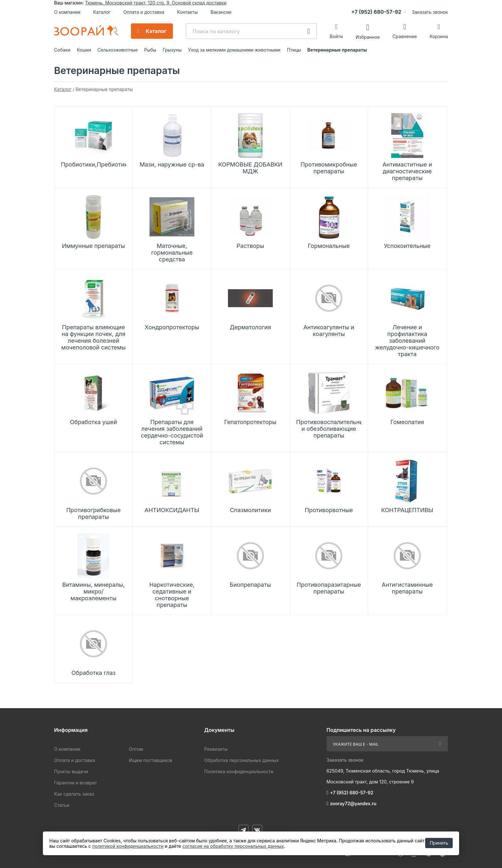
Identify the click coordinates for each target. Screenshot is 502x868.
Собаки (62, 50)
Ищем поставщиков (150, 760)
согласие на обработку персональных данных (233, 846)
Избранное (368, 37)
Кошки (84, 50)
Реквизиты (216, 749)
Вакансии (221, 12)
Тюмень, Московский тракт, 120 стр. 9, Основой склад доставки (156, 3)
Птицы (294, 50)
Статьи (62, 805)
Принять (439, 843)
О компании (67, 12)
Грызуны (172, 50)
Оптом (136, 749)
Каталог (102, 12)
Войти (336, 36)
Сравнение (405, 36)
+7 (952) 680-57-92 (376, 12)
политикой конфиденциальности (128, 846)
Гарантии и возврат (75, 783)
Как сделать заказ (74, 794)
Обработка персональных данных (242, 760)
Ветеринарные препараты (337, 50)
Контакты (187, 12)
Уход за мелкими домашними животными (234, 50)
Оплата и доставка (144, 12)
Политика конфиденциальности (239, 771)
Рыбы (150, 50)
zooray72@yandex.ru (353, 803)
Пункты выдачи (71, 771)
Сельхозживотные (117, 50)
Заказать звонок (430, 12)
